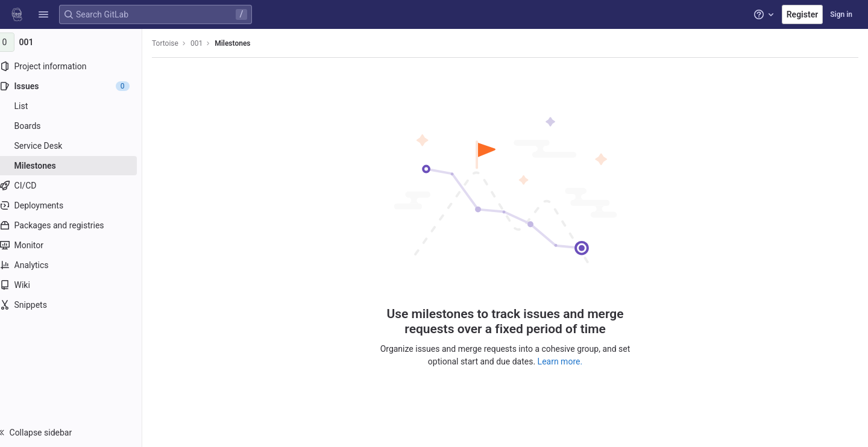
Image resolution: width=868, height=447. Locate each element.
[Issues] (77, 86)
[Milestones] (77, 166)
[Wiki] (77, 285)
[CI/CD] (77, 186)
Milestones (244, 43)
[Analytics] (77, 265)
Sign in (841, 14)
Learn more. (566, 361)
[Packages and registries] (77, 225)
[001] (77, 42)
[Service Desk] (77, 146)
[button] (43, 14)
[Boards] (77, 126)
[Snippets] (77, 305)
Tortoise (177, 43)
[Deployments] (77, 205)
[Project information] (77, 66)
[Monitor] (77, 245)
